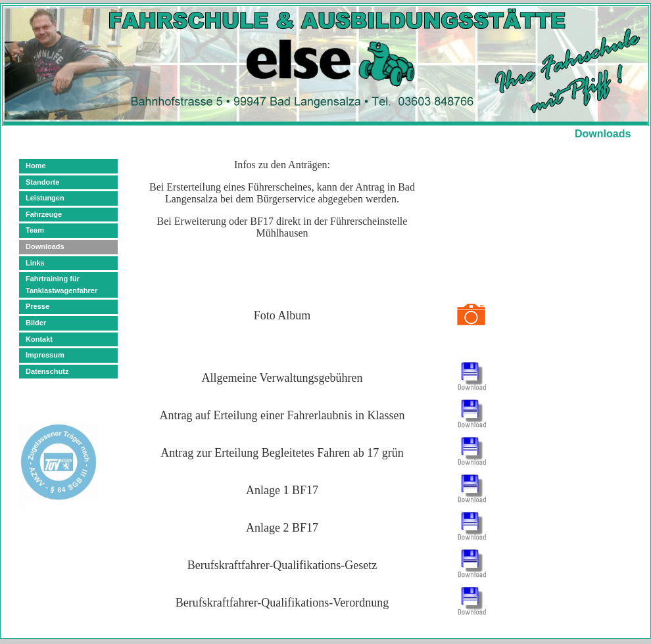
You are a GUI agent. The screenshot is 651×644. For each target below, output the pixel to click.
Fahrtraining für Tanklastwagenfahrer (61, 285)
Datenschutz (47, 371)
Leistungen (45, 198)
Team (35, 230)
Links (35, 263)
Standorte (42, 182)
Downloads (45, 246)
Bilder (36, 323)
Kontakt (39, 339)
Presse (37, 306)
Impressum (45, 355)
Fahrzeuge (44, 214)
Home (36, 166)
